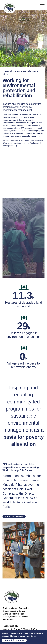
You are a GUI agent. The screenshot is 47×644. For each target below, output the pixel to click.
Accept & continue (14, 640)
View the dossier (14, 516)
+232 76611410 (10, 626)
